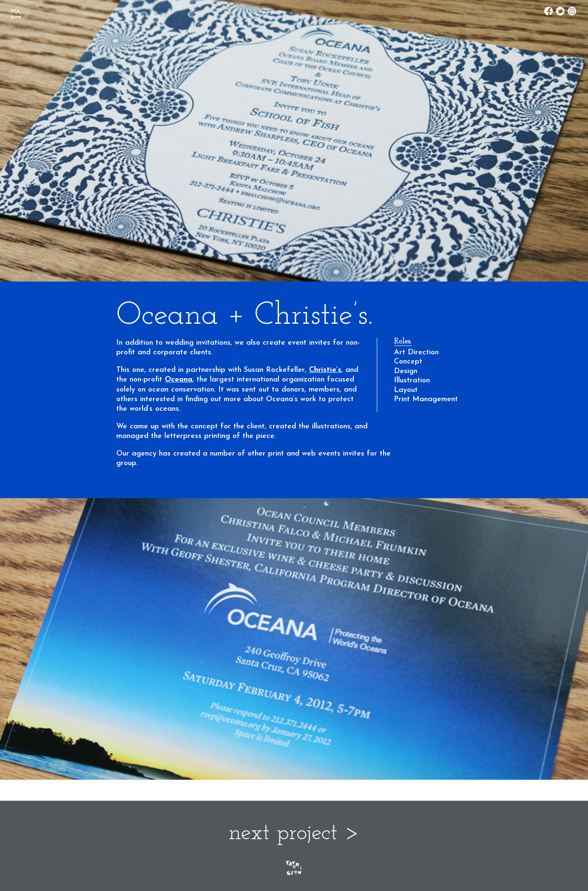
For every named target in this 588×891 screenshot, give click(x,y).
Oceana (179, 380)
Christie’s (325, 370)
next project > (294, 833)
